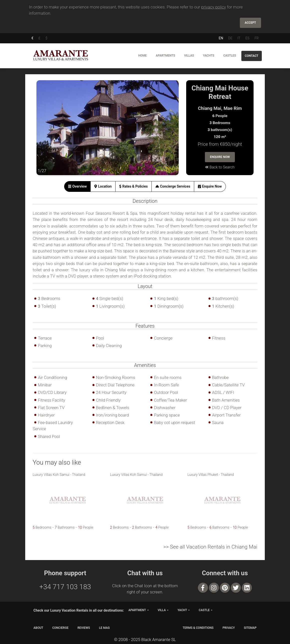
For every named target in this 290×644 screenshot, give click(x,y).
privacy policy (214, 7)
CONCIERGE (60, 628)
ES (247, 38)
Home (143, 56)
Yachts (209, 56)
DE (230, 38)
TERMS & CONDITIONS (198, 628)
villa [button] (162, 610)
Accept (250, 23)
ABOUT (38, 628)
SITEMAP (250, 628)
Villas (189, 56)
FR (257, 38)
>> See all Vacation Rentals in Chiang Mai (210, 547)
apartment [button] (137, 610)
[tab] (77, 186)
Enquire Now (220, 157)
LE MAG (104, 628)
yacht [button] (182, 610)
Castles (230, 56)
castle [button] (204, 610)
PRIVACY (229, 628)
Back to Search (220, 167)
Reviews (84, 628)
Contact (252, 56)
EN (221, 38)
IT (239, 38)
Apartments (165, 56)
